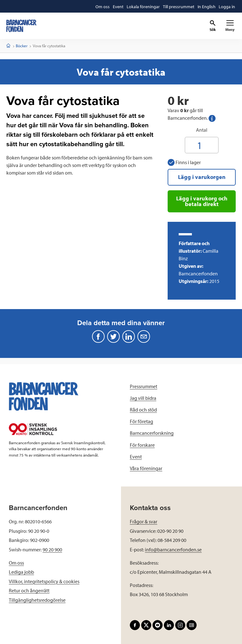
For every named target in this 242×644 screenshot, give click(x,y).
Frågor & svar (144, 521)
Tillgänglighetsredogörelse (37, 600)
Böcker (22, 46)
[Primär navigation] (230, 26)
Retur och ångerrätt (29, 590)
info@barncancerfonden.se (173, 549)
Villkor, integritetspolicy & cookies (44, 581)
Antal (202, 130)
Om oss (16, 563)
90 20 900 (52, 549)
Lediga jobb (21, 572)
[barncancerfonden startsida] (21, 26)
